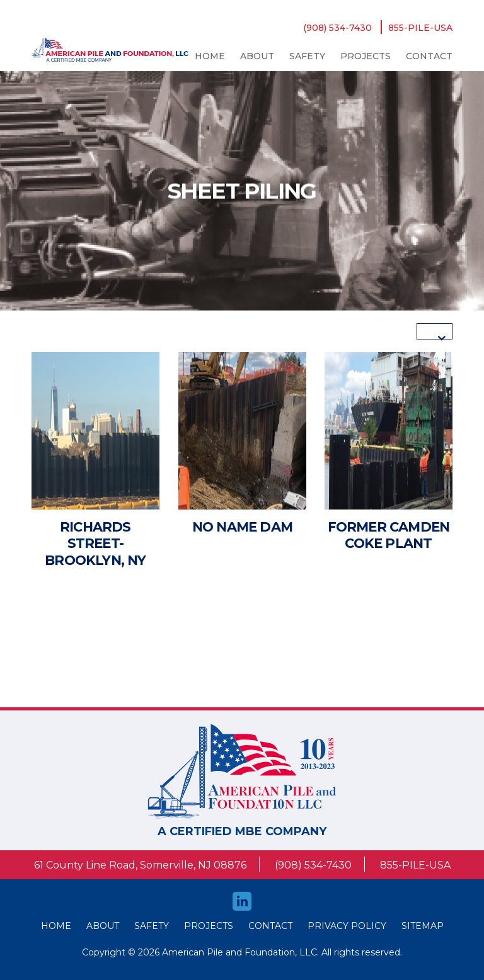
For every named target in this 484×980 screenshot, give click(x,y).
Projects (366, 56)
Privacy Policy (347, 926)
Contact (429, 56)
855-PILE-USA (420, 28)
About (257, 56)
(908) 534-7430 (337, 28)
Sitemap (423, 926)
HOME (56, 926)
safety (307, 56)
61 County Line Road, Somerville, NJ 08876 (140, 865)
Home (210, 56)
